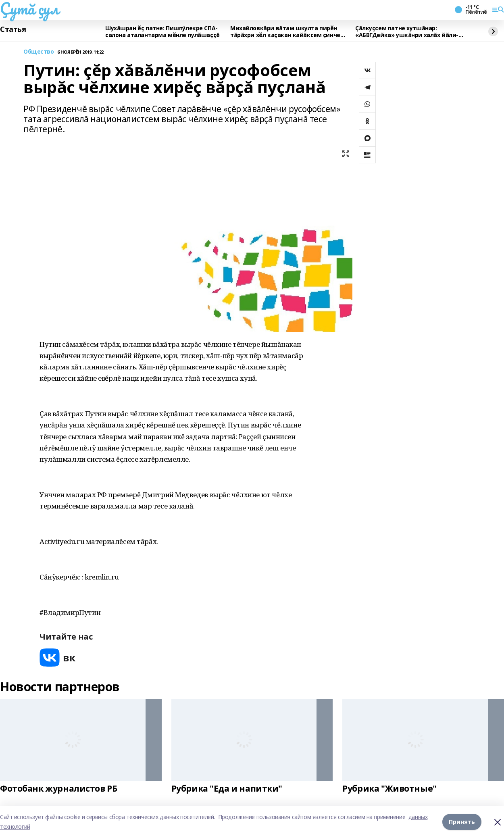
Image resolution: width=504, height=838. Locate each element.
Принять (462, 822)
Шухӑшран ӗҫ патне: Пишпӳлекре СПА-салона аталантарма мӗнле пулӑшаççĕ (162, 32)
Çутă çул (29, 8)
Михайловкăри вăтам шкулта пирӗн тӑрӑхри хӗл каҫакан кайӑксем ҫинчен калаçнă (287, 32)
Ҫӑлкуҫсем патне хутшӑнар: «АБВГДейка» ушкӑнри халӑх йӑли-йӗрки (407, 32)
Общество (39, 52)
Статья (13, 29)
